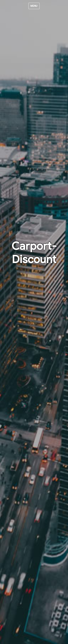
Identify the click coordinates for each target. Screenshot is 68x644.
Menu (34, 6)
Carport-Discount (34, 253)
